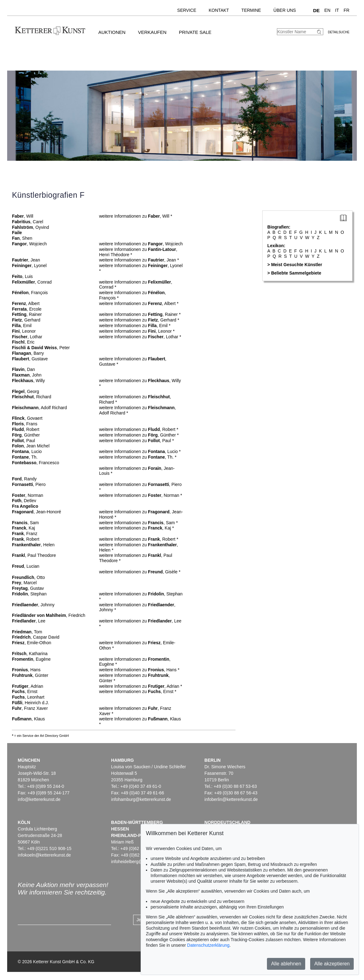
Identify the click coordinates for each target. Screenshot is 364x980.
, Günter (30, 675)
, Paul (23, 441)
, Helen (33, 545)
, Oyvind (30, 227)
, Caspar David (36, 637)
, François (30, 293)
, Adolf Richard (39, 408)
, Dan (23, 369)
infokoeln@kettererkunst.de (44, 855)
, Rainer (27, 314)
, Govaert (27, 418)
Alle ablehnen (286, 964)
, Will (22, 216)
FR (347, 10)
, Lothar (27, 337)
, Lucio (27, 451)
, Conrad (32, 282)
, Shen (22, 238)
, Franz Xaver (30, 708)
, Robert (26, 429)
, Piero (29, 484)
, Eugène (31, 659)
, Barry (28, 353)
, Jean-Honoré (36, 512)
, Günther (26, 435)
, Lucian (26, 566)
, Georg (25, 391)
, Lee (28, 621)
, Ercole (27, 309)
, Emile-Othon (31, 643)
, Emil (22, 326)
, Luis (22, 276)
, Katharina (30, 654)
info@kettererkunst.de (39, 799)
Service (187, 10)
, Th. (25, 457)
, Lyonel (29, 266)
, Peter (41, 348)
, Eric (23, 342)
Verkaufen (152, 32)
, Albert (26, 303)
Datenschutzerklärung (208, 945)
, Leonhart (28, 697)
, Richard (31, 397)
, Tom (27, 632)
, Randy (24, 479)
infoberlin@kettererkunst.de (231, 799)
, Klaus (28, 719)
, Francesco (35, 463)
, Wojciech (29, 244)
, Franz (25, 534)
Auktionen (112, 32)
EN (327, 10)
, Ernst (25, 691)
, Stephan (29, 594)
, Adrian (27, 686)
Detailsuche (339, 32)
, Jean (26, 260)
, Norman (27, 495)
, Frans (25, 424)
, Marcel (24, 583)
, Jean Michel (31, 446)
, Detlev (24, 501)
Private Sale (195, 32)
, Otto (28, 577)
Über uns (285, 10)
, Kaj (23, 528)
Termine (251, 10)
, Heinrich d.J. (30, 703)
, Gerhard (26, 320)
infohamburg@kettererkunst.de (141, 799)
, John (27, 375)
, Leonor (24, 331)
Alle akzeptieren (332, 964)
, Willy (28, 381)
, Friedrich (49, 615)
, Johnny (33, 605)
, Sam (25, 523)
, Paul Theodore (34, 555)
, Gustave (30, 359)
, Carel (27, 222)
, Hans (26, 670)
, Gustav (28, 588)
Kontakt (219, 10)
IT (337, 10)
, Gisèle (163, 572)
